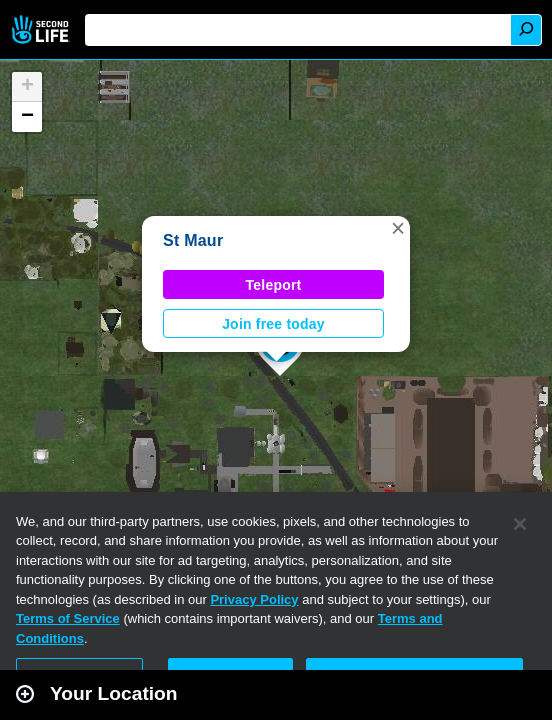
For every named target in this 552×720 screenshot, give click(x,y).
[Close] (520, 524)
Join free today (273, 324)
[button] (398, 228)
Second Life (42, 29)
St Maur (193, 240)
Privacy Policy (254, 599)
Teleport (274, 285)
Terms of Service (68, 618)
